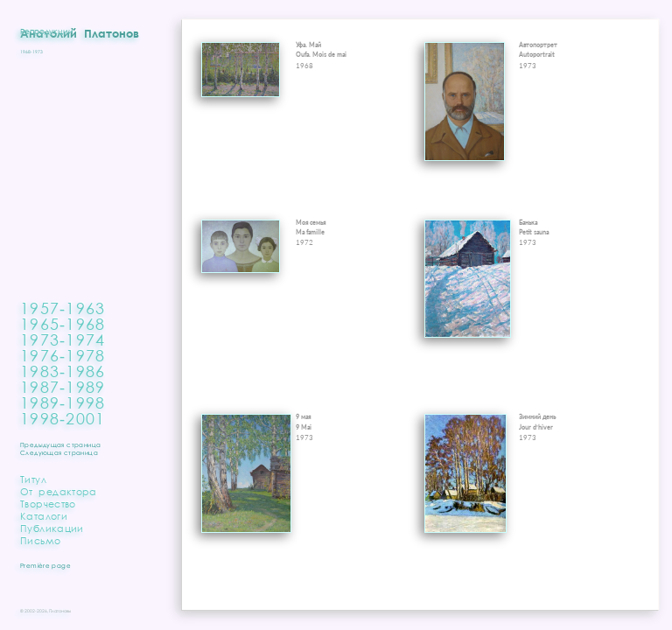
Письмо (40, 540)
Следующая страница (59, 453)
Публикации (52, 528)
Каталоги (44, 516)
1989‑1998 (63, 402)
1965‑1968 (63, 324)
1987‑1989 (63, 387)
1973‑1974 (63, 339)
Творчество (48, 504)
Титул (33, 479)
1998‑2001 (63, 418)
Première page (45, 566)
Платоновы (60, 611)
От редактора (59, 491)
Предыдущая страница (60, 445)
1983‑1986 (63, 371)
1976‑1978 (63, 355)
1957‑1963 (63, 308)
